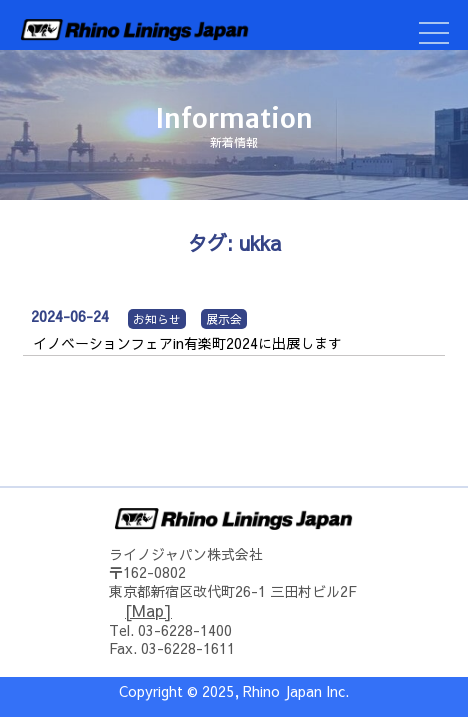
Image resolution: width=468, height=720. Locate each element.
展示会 (224, 319)
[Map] (148, 610)
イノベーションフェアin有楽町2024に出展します (187, 343)
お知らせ (157, 319)
